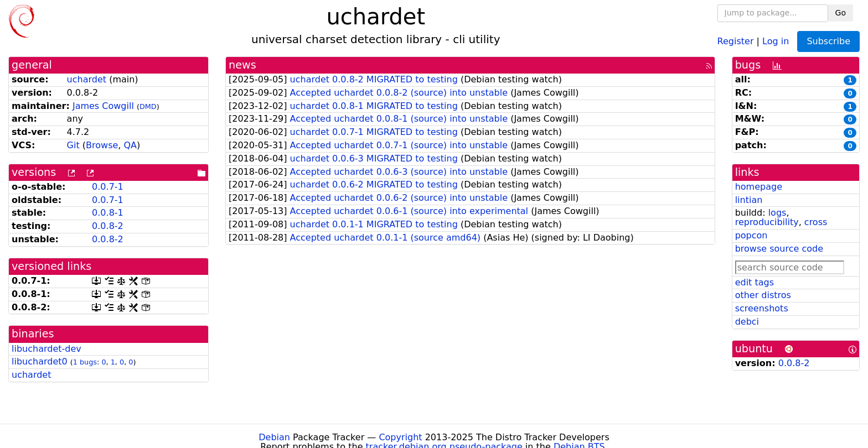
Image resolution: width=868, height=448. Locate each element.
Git (73, 145)
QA (130, 145)
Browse (102, 145)
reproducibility (767, 222)
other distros (763, 295)
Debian (274, 437)
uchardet (87, 79)
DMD (148, 106)
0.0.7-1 (108, 187)
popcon (751, 235)
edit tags (755, 282)
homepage (759, 187)
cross (816, 222)
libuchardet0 (40, 361)
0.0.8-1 (108, 213)
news (242, 65)
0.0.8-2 (108, 226)
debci (747, 322)
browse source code (779, 249)
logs (777, 213)
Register (736, 41)
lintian (749, 200)
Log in (776, 41)
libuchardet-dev (46, 349)
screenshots (762, 308)
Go (841, 13)
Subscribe (828, 41)
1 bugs (85, 362)
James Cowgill (103, 106)
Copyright (400, 437)
